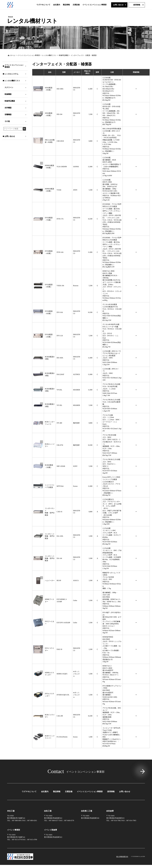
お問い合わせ (125, 800)
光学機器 (8, 116)
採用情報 (111, 800)
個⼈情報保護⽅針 (122, 860)
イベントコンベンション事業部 (29, 64)
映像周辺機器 (10, 110)
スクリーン (9, 96)
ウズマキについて (29, 800)
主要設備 (69, 800)
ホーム (13, 64)
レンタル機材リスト (49, 64)
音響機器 (8, 123)
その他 (7, 130)
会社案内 (45, 800)
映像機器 (8, 103)
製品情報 (57, 800)
